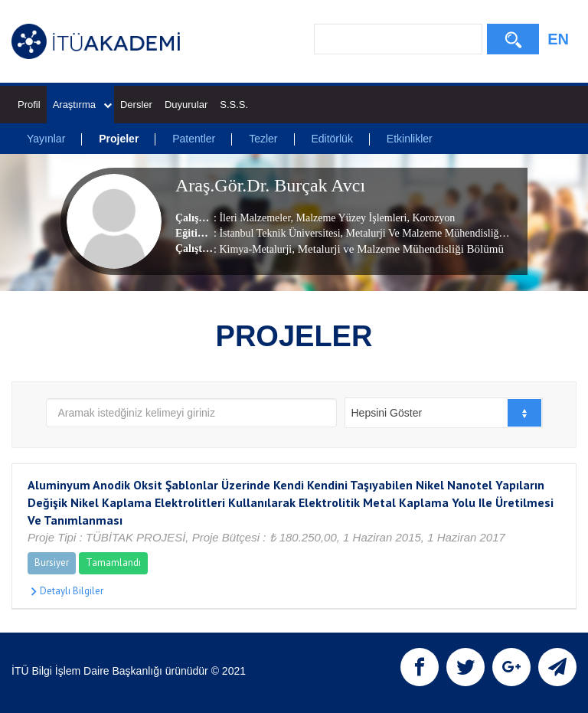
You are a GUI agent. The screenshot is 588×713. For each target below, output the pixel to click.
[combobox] (444, 413)
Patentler (194, 139)
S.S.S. (234, 105)
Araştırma (82, 105)
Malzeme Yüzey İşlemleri (350, 218)
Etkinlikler (410, 139)
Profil (29, 105)
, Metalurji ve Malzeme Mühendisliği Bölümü (398, 249)
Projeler (119, 139)
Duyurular (186, 105)
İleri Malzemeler (255, 218)
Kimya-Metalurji (255, 249)
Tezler (263, 139)
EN (558, 39)
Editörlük (332, 139)
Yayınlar (46, 139)
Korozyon (433, 218)
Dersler (136, 105)
